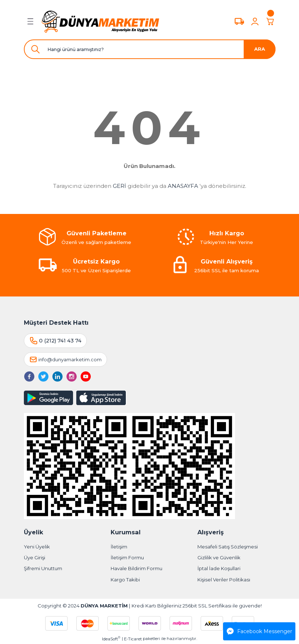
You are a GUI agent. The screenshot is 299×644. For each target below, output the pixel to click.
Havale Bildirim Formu (136, 568)
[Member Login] (255, 21)
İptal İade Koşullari (219, 568)
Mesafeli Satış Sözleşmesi (228, 547)
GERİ (119, 186)
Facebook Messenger (259, 631)
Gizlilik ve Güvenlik (219, 557)
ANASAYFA (183, 186)
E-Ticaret (133, 639)
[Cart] (270, 21)
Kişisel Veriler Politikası (224, 580)
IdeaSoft (111, 639)
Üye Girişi (35, 557)
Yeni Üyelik (37, 547)
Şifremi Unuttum (43, 568)
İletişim (119, 547)
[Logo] (101, 21)
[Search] (150, 49)
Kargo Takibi (125, 580)
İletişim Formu (127, 557)
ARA (260, 49)
